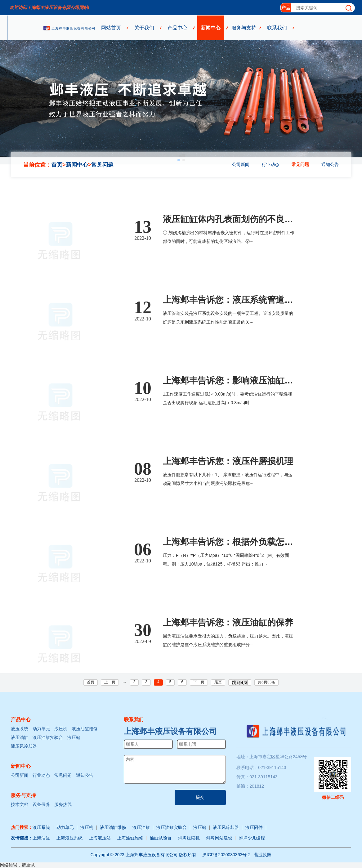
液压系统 (20, 729)
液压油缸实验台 (48, 737)
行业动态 (270, 164)
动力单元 (41, 729)
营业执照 (263, 855)
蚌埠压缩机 (189, 838)
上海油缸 (41, 838)
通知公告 (330, 164)
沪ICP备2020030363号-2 (226, 855)
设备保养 (41, 804)
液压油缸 (20, 737)
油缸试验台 (161, 838)
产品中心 (177, 28)
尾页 (218, 682)
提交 (200, 797)
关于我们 (144, 28)
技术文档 (20, 804)
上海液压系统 (69, 838)
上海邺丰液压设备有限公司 (170, 731)
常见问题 (102, 165)
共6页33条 (266, 682)
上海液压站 (100, 838)
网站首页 (111, 28)
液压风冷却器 (24, 746)
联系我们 (277, 28)
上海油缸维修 (130, 838)
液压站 (74, 737)
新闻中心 (211, 28)
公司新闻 (241, 164)
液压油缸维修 (85, 729)
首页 (57, 165)
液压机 (61, 729)
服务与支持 (244, 28)
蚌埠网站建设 (219, 838)
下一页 (199, 682)
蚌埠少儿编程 (252, 838)
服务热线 (63, 804)
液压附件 (254, 827)
